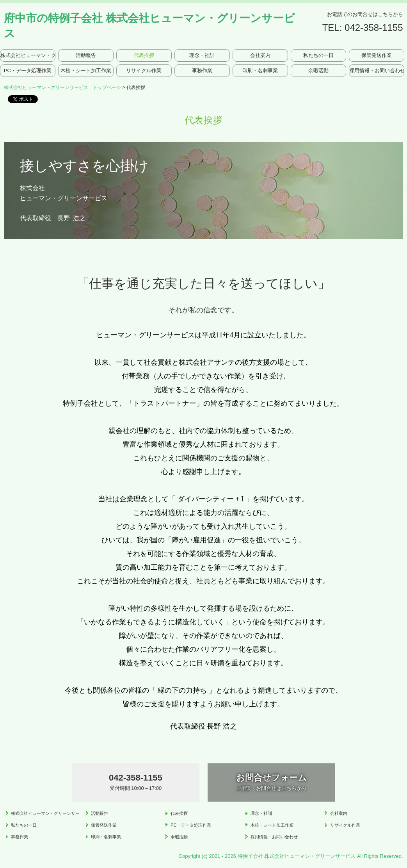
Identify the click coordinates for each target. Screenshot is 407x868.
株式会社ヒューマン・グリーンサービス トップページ (28, 55)
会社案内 (260, 55)
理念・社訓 (202, 55)
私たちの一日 (318, 55)
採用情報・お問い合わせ (377, 70)
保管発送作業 (377, 55)
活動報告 (86, 55)
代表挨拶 (144, 55)
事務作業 (202, 70)
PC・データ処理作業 (28, 70)
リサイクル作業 (144, 70)
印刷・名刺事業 (260, 70)
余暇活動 (318, 70)
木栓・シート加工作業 (86, 70)
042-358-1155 (374, 28)
